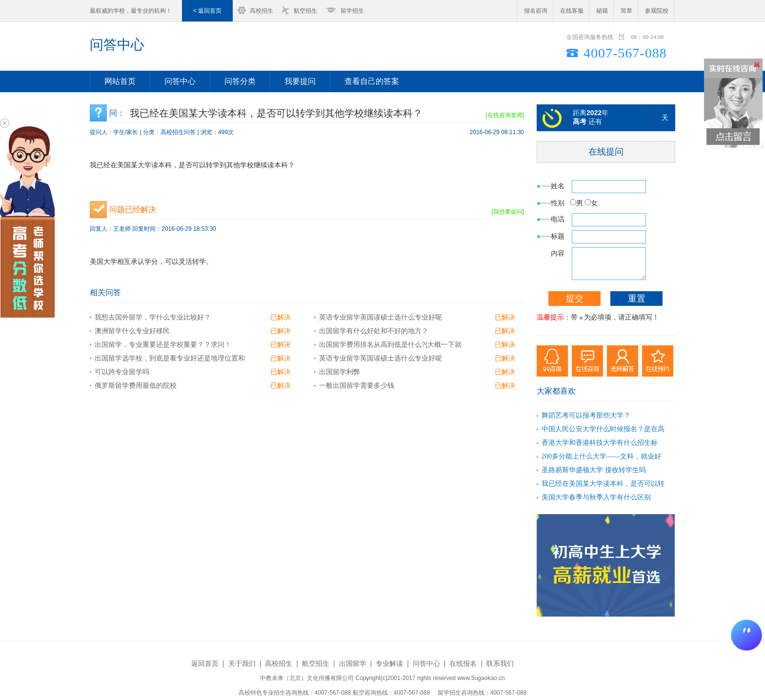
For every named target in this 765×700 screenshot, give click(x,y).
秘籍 (602, 11)
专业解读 (389, 663)
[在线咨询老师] (505, 115)
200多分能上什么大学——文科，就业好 (601, 456)
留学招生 (352, 11)
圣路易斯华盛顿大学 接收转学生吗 (594, 470)
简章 (626, 11)
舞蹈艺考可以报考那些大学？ (586, 415)
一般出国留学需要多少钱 (357, 385)
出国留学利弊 (340, 372)
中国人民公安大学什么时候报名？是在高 (603, 429)
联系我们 (500, 663)
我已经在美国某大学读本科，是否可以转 (603, 484)
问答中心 (117, 45)
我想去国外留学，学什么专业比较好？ (153, 317)
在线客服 (572, 11)
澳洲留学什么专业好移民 (132, 331)
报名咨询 (536, 11)
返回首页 (205, 663)
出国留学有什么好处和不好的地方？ (374, 331)
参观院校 (657, 11)
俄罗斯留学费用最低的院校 (136, 385)
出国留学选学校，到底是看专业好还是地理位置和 (170, 358)
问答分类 (240, 81)
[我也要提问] (508, 212)
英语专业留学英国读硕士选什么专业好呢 (381, 317)
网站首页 (120, 81)
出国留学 (353, 663)
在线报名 (463, 663)
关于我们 (242, 663)
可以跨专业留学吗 (122, 372)
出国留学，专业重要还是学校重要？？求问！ (163, 344)
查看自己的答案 (372, 81)
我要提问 (300, 81)
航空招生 (305, 11)
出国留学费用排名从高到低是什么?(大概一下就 (390, 344)
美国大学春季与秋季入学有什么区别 (596, 497)
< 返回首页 (207, 11)
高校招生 (262, 11)
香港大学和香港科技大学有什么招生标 (600, 443)
